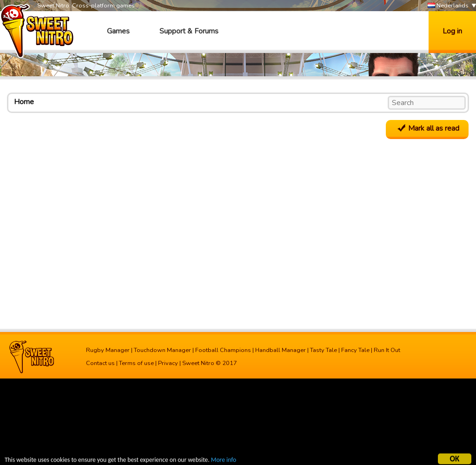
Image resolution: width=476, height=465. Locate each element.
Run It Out (387, 350)
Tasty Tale (324, 350)
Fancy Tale (355, 350)
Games (118, 31)
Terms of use (136, 363)
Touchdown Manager (162, 350)
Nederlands (448, 6)
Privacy (168, 363)
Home (24, 102)
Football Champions (223, 350)
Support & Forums (189, 31)
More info (224, 461)
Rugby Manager (108, 350)
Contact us (100, 363)
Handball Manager (281, 350)
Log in (452, 31)
